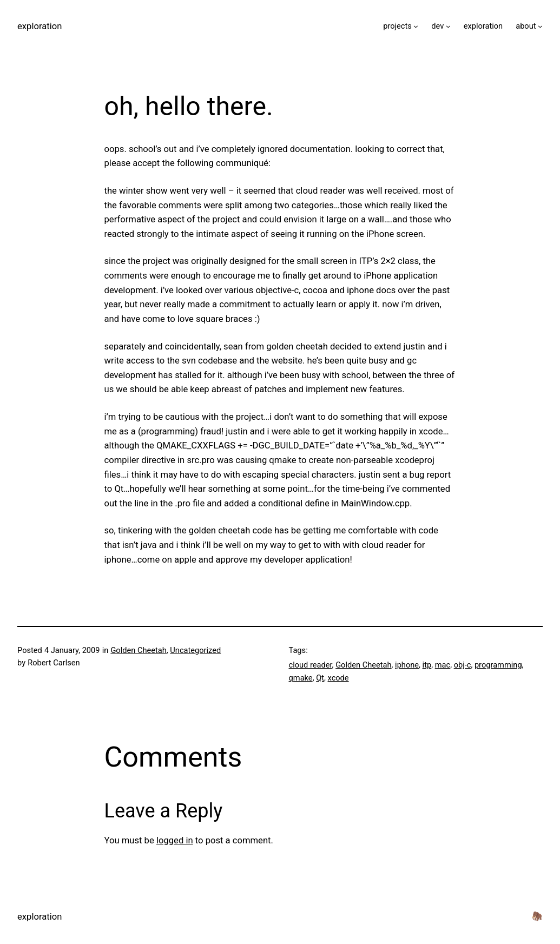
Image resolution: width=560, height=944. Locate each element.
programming (498, 665)
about (526, 26)
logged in (175, 840)
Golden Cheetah (138, 650)
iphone (407, 665)
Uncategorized (195, 650)
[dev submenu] (448, 26)
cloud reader (311, 665)
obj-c (463, 665)
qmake (301, 678)
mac (443, 665)
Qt (320, 678)
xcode (338, 678)
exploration (39, 26)
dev (437, 26)
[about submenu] (540, 26)
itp (427, 665)
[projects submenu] (416, 26)
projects (397, 26)
